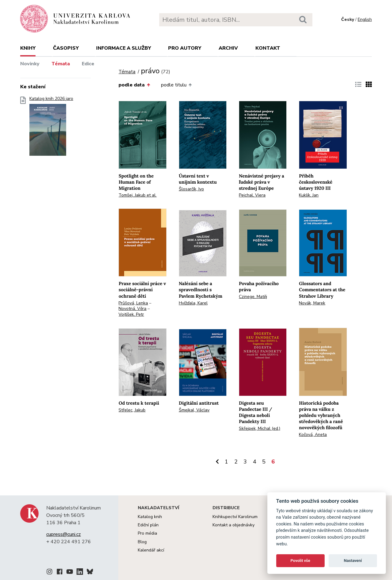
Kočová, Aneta (313, 435)
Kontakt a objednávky (234, 525)
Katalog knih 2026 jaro (51, 128)
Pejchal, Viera (252, 195)
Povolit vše (300, 561)
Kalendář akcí (151, 550)
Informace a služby (124, 48)
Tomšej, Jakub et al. (138, 195)
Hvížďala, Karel (193, 303)
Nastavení (353, 561)
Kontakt (268, 48)
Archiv (228, 48)
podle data (134, 85)
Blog (142, 542)
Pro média (147, 533)
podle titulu (176, 85)
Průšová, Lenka (133, 303)
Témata (61, 64)
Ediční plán (148, 525)
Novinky (30, 64)
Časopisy (66, 48)
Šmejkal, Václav (194, 410)
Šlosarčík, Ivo (191, 189)
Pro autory (185, 48)
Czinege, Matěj (253, 297)
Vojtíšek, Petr (131, 314)
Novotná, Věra (132, 309)
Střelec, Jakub (132, 410)
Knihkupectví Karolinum (235, 517)
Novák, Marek (312, 303)
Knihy (28, 48)
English (365, 19)
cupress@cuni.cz (64, 534)
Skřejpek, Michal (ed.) (260, 428)
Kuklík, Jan (309, 195)
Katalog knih (150, 517)
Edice (88, 64)
